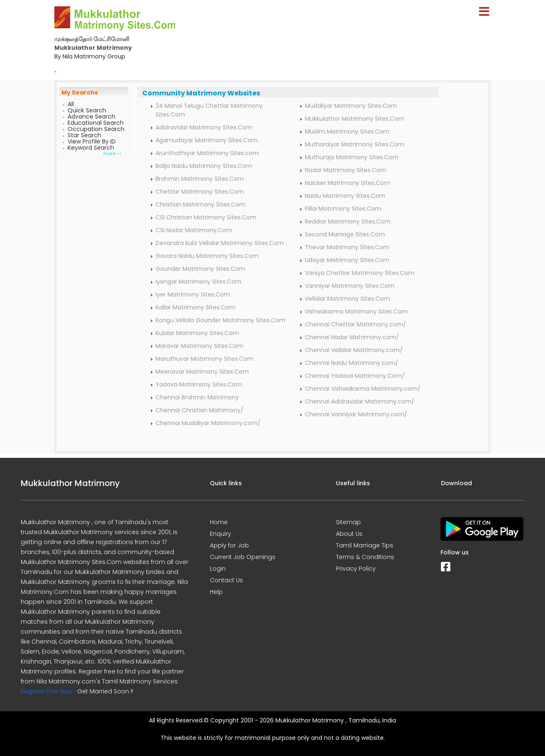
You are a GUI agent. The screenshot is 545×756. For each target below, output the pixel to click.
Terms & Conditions (365, 557)
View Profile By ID (92, 140)
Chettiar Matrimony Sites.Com (200, 192)
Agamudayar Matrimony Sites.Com (207, 140)
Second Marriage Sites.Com (345, 234)
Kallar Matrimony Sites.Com (195, 307)
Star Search (84, 134)
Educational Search (96, 122)
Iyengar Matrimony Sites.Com (198, 282)
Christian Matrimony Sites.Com (201, 204)
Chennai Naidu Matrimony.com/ (352, 363)
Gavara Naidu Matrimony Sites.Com (207, 256)
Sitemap (348, 522)
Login (218, 569)
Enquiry (220, 534)
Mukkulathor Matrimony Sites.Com (355, 119)
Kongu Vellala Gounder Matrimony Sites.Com (220, 320)
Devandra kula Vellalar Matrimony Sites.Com (220, 243)
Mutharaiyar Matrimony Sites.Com (354, 144)
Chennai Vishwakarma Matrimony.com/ (363, 389)
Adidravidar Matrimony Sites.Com (204, 127)
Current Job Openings (243, 557)
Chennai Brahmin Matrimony (197, 397)
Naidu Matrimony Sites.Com (345, 196)
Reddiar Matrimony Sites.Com (348, 221)
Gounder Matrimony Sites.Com (200, 269)
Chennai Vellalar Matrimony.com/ (354, 350)
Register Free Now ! (48, 691)
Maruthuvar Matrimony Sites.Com (204, 359)
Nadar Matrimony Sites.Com (345, 170)
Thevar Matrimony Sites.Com (347, 247)
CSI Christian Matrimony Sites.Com (206, 217)
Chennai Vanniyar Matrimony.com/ (356, 414)
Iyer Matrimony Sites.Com (193, 294)
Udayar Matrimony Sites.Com (347, 260)
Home (219, 522)
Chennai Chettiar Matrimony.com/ (355, 324)
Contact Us (226, 580)
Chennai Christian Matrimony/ (200, 410)
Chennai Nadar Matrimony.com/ (352, 337)
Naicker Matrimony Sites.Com (348, 183)
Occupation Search (96, 128)
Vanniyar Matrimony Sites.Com (350, 286)
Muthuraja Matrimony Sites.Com (352, 157)
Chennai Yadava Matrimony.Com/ (355, 376)
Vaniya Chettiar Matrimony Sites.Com (360, 273)
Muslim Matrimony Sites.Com (347, 131)
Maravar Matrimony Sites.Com (200, 346)
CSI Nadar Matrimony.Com (194, 230)
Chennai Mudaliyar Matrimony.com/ (208, 423)
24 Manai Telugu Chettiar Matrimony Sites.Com (209, 110)
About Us (349, 534)
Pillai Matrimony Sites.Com (343, 209)
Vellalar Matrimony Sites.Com (347, 299)
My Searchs (80, 92)
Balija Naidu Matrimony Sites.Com (204, 166)
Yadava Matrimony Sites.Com (199, 384)
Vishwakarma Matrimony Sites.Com (356, 311)
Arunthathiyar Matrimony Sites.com (207, 153)
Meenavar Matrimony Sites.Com (202, 372)
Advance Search (91, 115)
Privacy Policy (356, 569)
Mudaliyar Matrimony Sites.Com (351, 106)
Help (216, 592)
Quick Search (87, 109)
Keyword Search (91, 147)
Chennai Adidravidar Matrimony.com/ (360, 401)
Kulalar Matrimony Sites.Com (197, 333)
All (71, 103)
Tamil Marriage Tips (365, 545)
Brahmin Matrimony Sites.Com (200, 179)
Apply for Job (229, 545)
